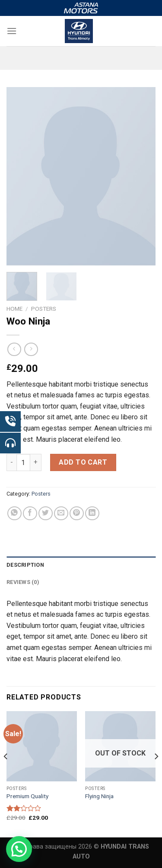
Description (25, 565)
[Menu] (12, 31)
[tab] (81, 565)
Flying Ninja (99, 796)
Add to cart (83, 462)
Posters (44, 309)
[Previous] (6, 773)
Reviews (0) (23, 582)
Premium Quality (27, 796)
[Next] (156, 773)
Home (14, 309)
